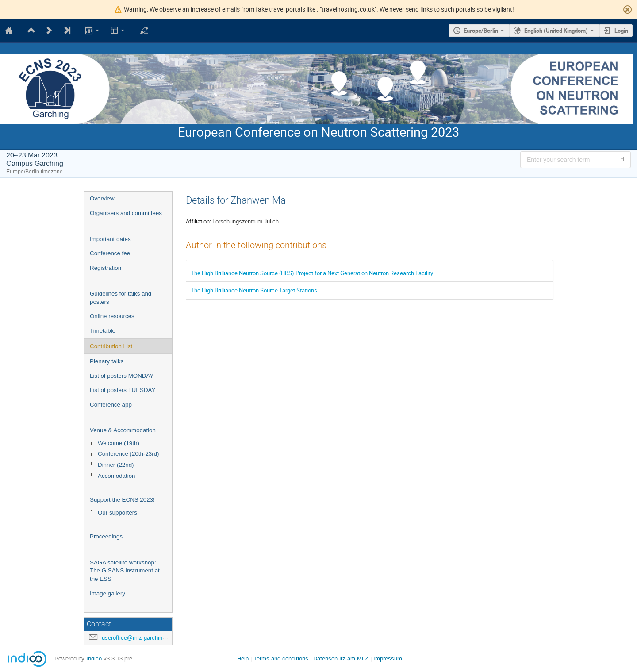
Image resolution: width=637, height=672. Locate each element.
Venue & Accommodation (123, 430)
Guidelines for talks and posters (121, 298)
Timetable (103, 331)
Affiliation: (198, 221)
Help (243, 659)
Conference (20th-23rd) (129, 454)
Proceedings (106, 536)
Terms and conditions (281, 659)
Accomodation (116, 476)
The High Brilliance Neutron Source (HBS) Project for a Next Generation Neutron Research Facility (312, 273)
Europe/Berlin (481, 31)
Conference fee (110, 253)
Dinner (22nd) (116, 465)
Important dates (110, 239)
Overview (102, 198)
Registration (106, 268)
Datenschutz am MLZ (341, 659)
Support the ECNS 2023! (122, 500)
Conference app (111, 405)
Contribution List (111, 346)
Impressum (388, 659)
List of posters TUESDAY (123, 390)
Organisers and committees (126, 213)
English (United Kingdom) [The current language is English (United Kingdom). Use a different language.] (556, 31)
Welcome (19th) (119, 443)
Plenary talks (107, 361)
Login (621, 31)
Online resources (112, 316)
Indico (94, 659)
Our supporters (117, 513)
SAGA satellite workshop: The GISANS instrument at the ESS (125, 571)
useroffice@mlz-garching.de (138, 638)
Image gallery (107, 593)
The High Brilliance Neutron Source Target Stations (254, 290)
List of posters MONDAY (122, 376)
